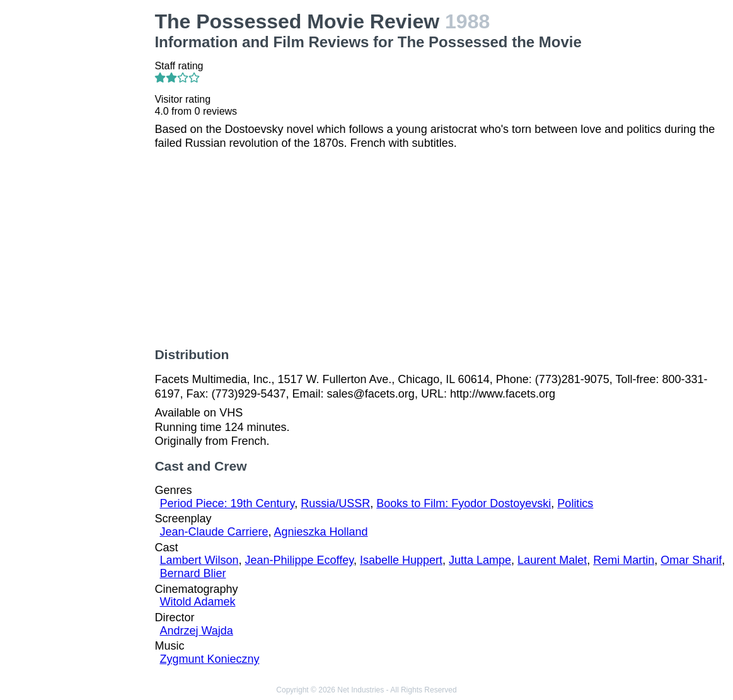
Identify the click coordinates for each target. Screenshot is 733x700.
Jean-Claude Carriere (214, 532)
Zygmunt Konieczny (209, 659)
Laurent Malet (552, 560)
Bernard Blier (193, 573)
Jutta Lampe (480, 560)
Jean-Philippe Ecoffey (299, 560)
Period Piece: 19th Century (227, 503)
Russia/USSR (335, 503)
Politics (575, 503)
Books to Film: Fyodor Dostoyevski (464, 503)
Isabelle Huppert (401, 560)
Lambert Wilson (199, 560)
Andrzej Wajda (196, 631)
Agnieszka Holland (321, 532)
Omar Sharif (691, 560)
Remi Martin (624, 560)
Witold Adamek (197, 602)
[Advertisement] (80, 199)
